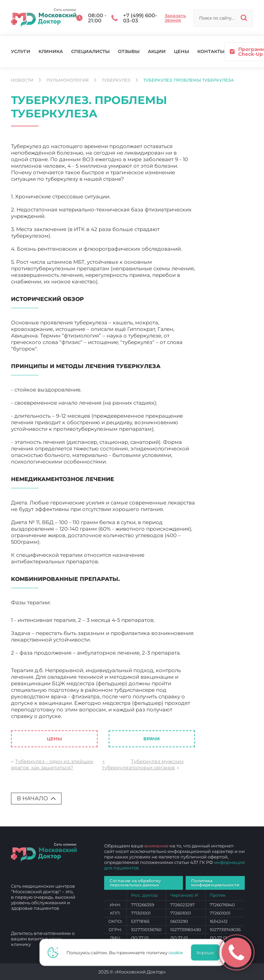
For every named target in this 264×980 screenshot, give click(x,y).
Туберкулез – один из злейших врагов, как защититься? (52, 764)
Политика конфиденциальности (215, 883)
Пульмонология (68, 80)
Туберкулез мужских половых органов (157, 764)
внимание (156, 846)
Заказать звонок (175, 18)
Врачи (152, 739)
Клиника (51, 51)
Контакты (211, 51)
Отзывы (129, 51)
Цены (181, 51)
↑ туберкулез (117, 764)
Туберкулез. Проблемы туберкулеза (189, 80)
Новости (22, 80)
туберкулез (116, 80)
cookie (178, 952)
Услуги (21, 51)
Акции (157, 51)
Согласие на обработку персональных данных (135, 883)
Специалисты (90, 51)
